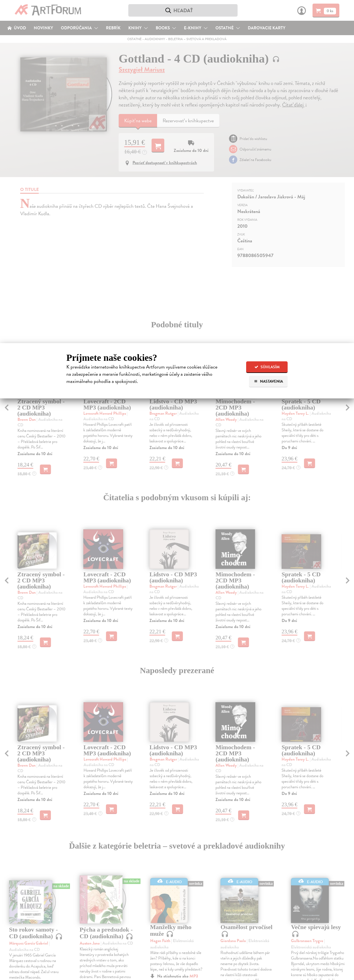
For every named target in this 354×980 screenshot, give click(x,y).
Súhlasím (267, 367)
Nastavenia (268, 381)
